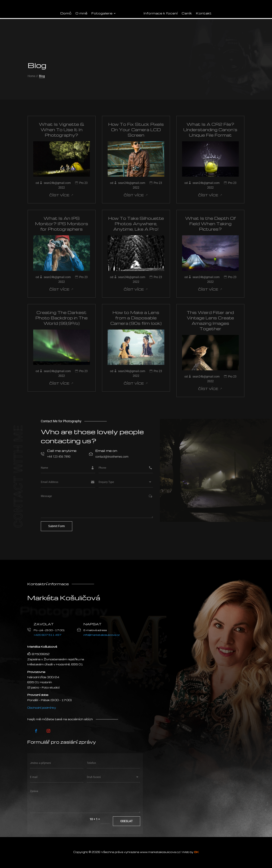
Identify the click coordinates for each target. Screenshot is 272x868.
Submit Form (57, 526)
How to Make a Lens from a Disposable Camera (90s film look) (136, 318)
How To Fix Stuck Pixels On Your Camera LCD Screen (136, 130)
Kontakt (204, 13)
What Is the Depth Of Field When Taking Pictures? (210, 224)
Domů (66, 13)
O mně (81, 13)
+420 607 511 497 (48, 635)
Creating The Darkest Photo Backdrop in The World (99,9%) (61, 318)
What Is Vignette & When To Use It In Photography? (62, 130)
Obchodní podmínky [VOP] (42, 708)
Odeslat (127, 821)
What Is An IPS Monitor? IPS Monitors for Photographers (62, 224)
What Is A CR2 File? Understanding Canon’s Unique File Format (210, 130)
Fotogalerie (102, 13)
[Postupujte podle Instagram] (48, 731)
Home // (33, 76)
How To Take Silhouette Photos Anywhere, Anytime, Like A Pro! (136, 224)
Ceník (187, 13)
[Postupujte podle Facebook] (36, 731)
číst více (59, 195)
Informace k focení (161, 13)
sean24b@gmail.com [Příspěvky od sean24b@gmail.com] (57, 183)
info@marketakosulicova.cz (102, 635)
